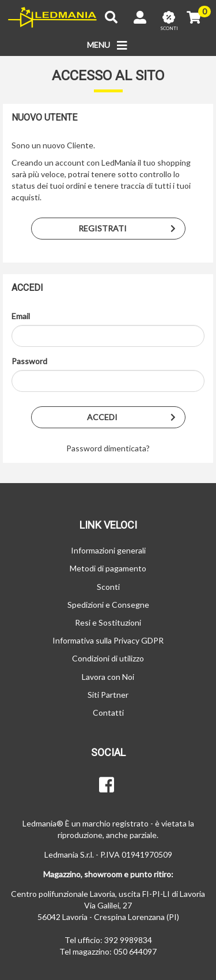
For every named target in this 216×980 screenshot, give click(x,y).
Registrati (132, 229)
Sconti (108, 587)
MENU (108, 46)
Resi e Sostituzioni (108, 622)
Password (29, 361)
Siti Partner (108, 695)
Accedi (136, 417)
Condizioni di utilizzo (108, 658)
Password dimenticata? (108, 448)
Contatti (108, 712)
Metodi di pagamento (108, 568)
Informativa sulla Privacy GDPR (108, 640)
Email (21, 316)
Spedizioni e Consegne (108, 605)
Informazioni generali (108, 550)
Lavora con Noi (108, 677)
